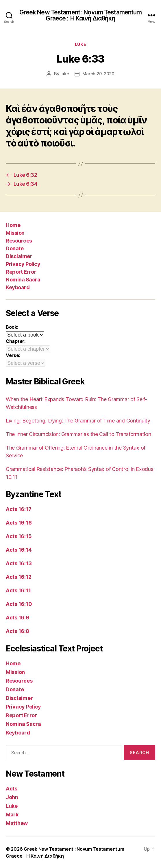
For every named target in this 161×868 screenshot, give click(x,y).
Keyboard (18, 287)
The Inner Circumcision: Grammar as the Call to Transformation (78, 434)
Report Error (21, 272)
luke (65, 74)
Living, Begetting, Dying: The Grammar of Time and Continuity (78, 421)
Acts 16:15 (19, 536)
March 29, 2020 (98, 74)
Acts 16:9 (17, 618)
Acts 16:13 (19, 563)
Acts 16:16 (19, 523)
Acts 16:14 (19, 550)
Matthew (17, 823)
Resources (19, 241)
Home (13, 225)
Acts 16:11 (18, 590)
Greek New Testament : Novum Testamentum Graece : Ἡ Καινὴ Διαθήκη (81, 15)
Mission (15, 233)
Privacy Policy (23, 264)
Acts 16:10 (19, 604)
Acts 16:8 (17, 631)
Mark (12, 815)
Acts (12, 789)
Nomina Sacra (23, 280)
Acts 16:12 (18, 577)
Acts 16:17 (18, 509)
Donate (15, 248)
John (12, 797)
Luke (80, 44)
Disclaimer (19, 256)
